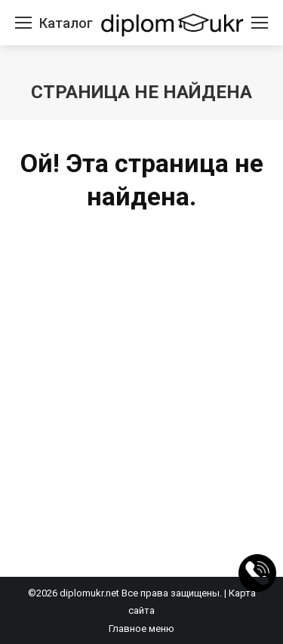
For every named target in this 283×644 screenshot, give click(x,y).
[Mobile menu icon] (23, 23)
